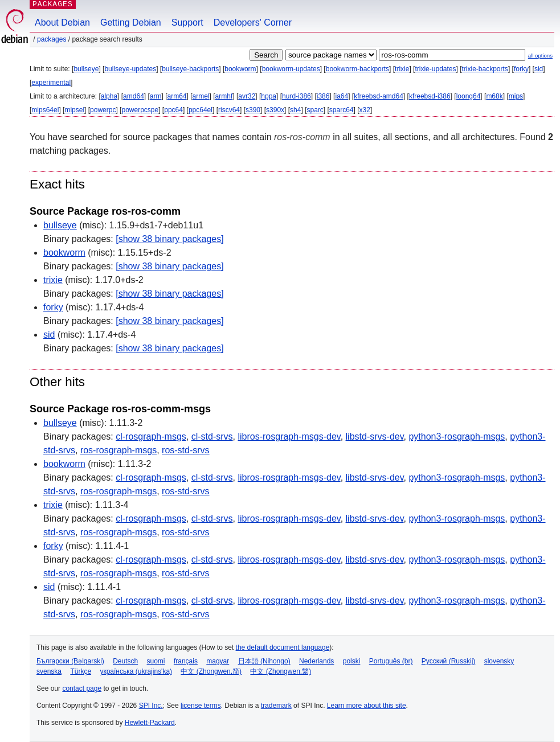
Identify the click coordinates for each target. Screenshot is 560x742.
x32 (365, 110)
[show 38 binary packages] (169, 239)
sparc (315, 110)
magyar (218, 661)
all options (540, 56)
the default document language (283, 647)
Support (187, 22)
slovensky (499, 661)
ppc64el (201, 110)
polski (352, 661)
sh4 (295, 110)
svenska (49, 671)
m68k (494, 96)
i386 (323, 96)
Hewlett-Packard (150, 723)
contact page (82, 688)
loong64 (469, 96)
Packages (52, 39)
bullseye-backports (190, 69)
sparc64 (342, 110)
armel (201, 96)
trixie (402, 69)
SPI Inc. (151, 706)
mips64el (45, 110)
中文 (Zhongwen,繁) (281, 671)
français (186, 661)
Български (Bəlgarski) (70, 661)
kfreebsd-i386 (430, 96)
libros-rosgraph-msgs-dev (289, 436)
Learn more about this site (367, 706)
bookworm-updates (291, 69)
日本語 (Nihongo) (264, 661)
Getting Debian (131, 22)
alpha (109, 96)
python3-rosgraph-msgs (457, 436)
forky (521, 69)
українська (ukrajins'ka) (136, 671)
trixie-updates (435, 69)
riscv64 (229, 110)
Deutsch (125, 661)
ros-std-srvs (186, 450)
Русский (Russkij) (449, 661)
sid (539, 69)
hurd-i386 (297, 96)
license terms (201, 706)
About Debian (62, 22)
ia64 (342, 96)
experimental (51, 83)
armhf (224, 96)
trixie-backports (485, 69)
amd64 (134, 96)
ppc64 (173, 110)
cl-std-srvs (212, 436)
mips (516, 96)
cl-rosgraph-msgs (151, 436)
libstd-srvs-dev (375, 436)
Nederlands (316, 661)
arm (156, 96)
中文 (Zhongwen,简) (211, 671)
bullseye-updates (130, 69)
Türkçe (81, 671)
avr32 (247, 96)
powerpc (103, 110)
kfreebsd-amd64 (379, 96)
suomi (156, 661)
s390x (275, 110)
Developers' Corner (253, 22)
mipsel (74, 110)
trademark (276, 706)
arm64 (177, 96)
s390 (253, 110)
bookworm (240, 69)
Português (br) (391, 661)
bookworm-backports (357, 69)
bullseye (86, 69)
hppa (269, 96)
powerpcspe (140, 110)
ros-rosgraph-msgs (118, 450)
